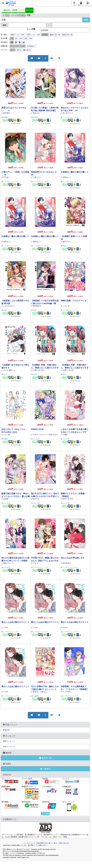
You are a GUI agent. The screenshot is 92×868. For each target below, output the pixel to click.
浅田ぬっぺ (67, 177)
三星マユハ (37, 177)
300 (31, 39)
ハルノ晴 (7, 435)
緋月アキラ (67, 242)
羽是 (5, 563)
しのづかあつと (9, 306)
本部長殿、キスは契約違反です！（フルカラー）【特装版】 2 (75, 689)
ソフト (22, 10)
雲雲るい (36, 692)
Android (27, 50)
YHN (69, 692)
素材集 (15, 10)
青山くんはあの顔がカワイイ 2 (75, 622)
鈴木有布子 (67, 563)
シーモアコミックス (70, 117)
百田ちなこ (44, 692)
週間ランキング (9, 741)
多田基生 (7, 113)
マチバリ (10, 563)
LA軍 (35, 370)
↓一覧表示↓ (45, 769)
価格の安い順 (55, 35)
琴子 (72, 499)
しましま (66, 306)
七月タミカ (37, 435)
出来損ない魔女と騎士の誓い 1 (45, 236)
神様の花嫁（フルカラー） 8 (74, 301)
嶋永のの (36, 113)
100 (21, 39)
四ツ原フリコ (68, 113)
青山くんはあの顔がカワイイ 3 (45, 622)
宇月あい (7, 177)
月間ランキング (9, 747)
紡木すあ (52, 435)
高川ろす (36, 499)
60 (16, 39)
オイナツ (45, 435)
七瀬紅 (65, 435)
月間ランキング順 (33, 35)
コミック (29, 10)
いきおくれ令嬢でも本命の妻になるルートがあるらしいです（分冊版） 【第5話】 (75, 432)
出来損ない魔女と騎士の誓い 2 (15, 236)
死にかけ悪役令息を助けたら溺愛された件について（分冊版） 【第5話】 (15, 561)
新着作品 (6, 730)
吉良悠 (6, 499)
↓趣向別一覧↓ (45, 758)
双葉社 (6, 117)
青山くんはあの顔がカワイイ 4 (15, 622)
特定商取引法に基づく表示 (47, 843)
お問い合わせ (64, 843)
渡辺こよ (12, 370)
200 (26, 39)
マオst (6, 627)
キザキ (6, 370)
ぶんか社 (36, 439)
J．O (65, 692)
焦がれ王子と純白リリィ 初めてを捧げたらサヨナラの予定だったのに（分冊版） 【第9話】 (45, 496)
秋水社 (36, 117)
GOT (65, 246)
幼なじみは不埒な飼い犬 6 (73, 558)
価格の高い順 (67, 35)
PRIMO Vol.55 (37, 429)
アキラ (35, 563)
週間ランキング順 (17, 35)
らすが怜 (40, 370)
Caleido (36, 696)
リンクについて (29, 843)
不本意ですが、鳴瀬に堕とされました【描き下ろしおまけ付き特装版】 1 (45, 561)
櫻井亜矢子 (37, 306)
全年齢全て (31, 46)
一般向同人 (6, 10)
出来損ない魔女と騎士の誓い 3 (75, 172)
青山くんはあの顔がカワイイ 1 (15, 686)
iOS (19, 50)
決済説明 (45, 814)
